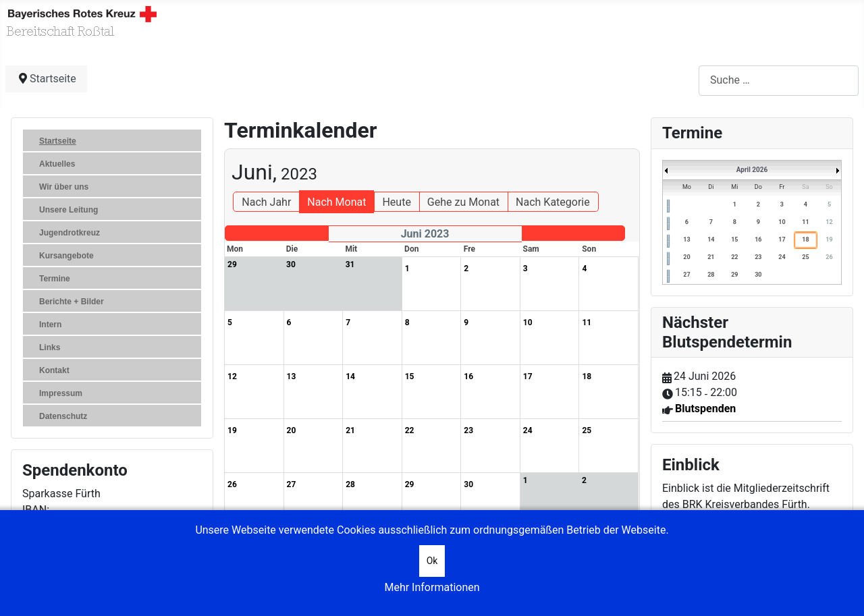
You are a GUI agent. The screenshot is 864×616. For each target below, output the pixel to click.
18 (805, 240)
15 (734, 240)
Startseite (58, 141)
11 (805, 222)
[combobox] (779, 81)
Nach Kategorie (553, 202)
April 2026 (752, 170)
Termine (55, 279)
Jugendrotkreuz (70, 233)
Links (50, 347)
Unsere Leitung (69, 210)
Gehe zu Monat (463, 202)
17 (782, 240)
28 (711, 275)
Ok (432, 561)
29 (734, 275)
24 (782, 257)
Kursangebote (66, 256)
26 (829, 257)
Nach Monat (336, 202)
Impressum (61, 393)
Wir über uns (64, 187)
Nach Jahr (266, 202)
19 (829, 240)
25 (805, 257)
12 (829, 222)
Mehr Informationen (432, 587)
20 (686, 257)
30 (758, 275)
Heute (396, 202)
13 (686, 240)
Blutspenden (705, 409)
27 (686, 275)
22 (734, 257)
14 (711, 240)
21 (711, 257)
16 (758, 240)
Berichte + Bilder (72, 302)
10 (782, 222)
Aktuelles (57, 164)
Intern (50, 325)
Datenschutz (63, 416)
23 (758, 257)
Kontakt (54, 370)
